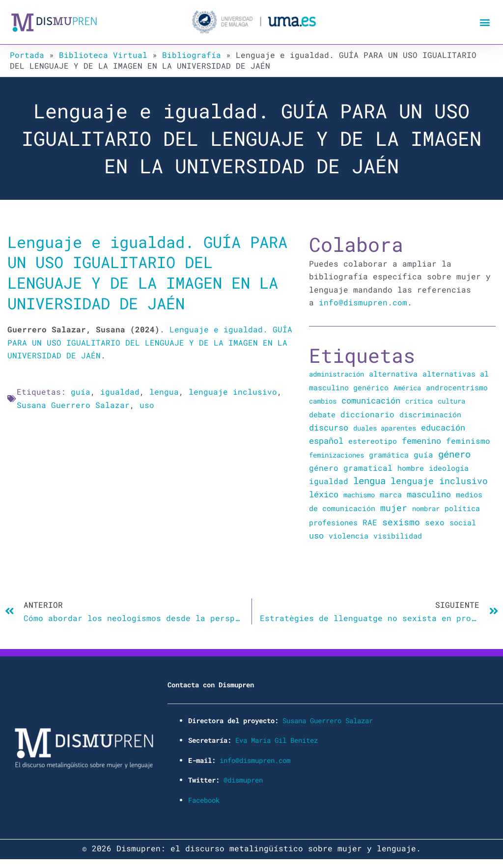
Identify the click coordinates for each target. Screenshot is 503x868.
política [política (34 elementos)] (462, 508)
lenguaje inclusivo (233, 392)
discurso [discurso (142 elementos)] (329, 427)
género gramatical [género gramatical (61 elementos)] (351, 468)
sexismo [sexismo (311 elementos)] (401, 522)
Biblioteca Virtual (103, 55)
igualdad (120, 392)
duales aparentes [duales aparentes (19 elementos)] (385, 428)
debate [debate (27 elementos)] (322, 415)
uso (147, 405)
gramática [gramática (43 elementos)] (389, 455)
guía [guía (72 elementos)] (423, 454)
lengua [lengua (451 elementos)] (369, 480)
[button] (485, 22)
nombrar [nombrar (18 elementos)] (426, 508)
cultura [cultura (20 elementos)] (451, 401)
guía (81, 392)
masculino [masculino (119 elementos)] (429, 494)
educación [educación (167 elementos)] (443, 427)
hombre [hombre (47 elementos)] (411, 468)
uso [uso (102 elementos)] (316, 536)
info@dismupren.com (363, 302)
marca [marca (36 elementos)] (391, 494)
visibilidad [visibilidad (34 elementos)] (398, 536)
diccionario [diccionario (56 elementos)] (367, 414)
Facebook (204, 800)
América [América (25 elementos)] (407, 388)
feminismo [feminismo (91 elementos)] (468, 441)
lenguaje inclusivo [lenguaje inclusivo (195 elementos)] (439, 481)
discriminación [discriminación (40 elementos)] (430, 414)
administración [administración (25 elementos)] (336, 374)
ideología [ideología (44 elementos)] (449, 468)
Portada (27, 55)
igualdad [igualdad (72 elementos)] (329, 481)
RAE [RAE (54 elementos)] (370, 522)
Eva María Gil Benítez (277, 740)
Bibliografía (192, 55)
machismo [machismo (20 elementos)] (359, 495)
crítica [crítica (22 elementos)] (419, 401)
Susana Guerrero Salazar (73, 405)
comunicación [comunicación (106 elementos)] (371, 400)
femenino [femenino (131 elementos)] (421, 441)
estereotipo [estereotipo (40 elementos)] (373, 441)
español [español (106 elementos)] (326, 441)
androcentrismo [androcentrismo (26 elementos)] (457, 388)
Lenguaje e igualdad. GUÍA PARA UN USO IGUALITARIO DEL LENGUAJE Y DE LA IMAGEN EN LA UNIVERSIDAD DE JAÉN (147, 272)
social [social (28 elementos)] (463, 523)
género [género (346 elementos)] (454, 454)
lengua (164, 392)
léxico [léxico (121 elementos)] (324, 494)
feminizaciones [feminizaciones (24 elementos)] (336, 455)
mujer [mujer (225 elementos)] (394, 508)
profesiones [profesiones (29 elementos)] (333, 523)
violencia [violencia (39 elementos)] (349, 536)
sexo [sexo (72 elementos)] (435, 522)
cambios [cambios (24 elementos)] (323, 401)
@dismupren (243, 780)
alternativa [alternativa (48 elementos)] (393, 374)
